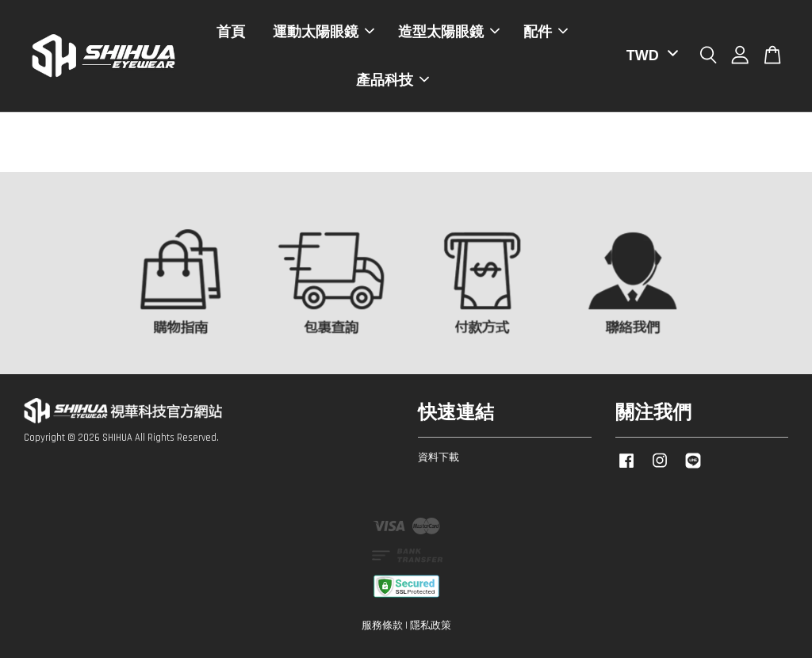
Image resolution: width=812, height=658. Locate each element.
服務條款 (382, 625)
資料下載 (439, 457)
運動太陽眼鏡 (324, 32)
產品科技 (393, 80)
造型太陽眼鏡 (449, 32)
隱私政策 (431, 625)
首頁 (231, 32)
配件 (546, 32)
